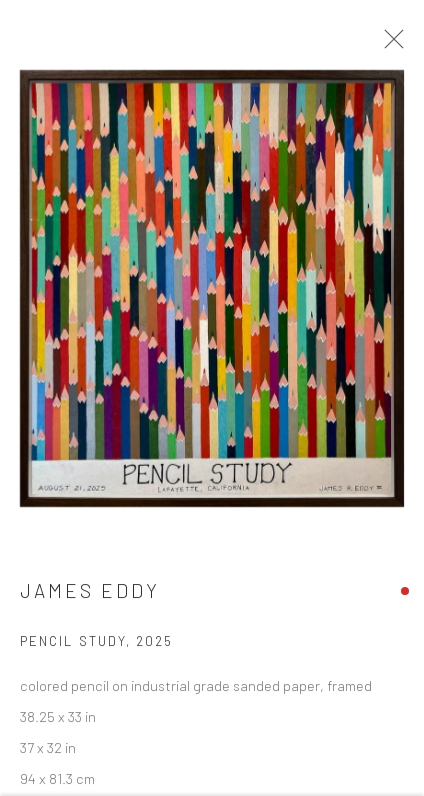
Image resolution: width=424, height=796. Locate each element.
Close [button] (389, 45)
